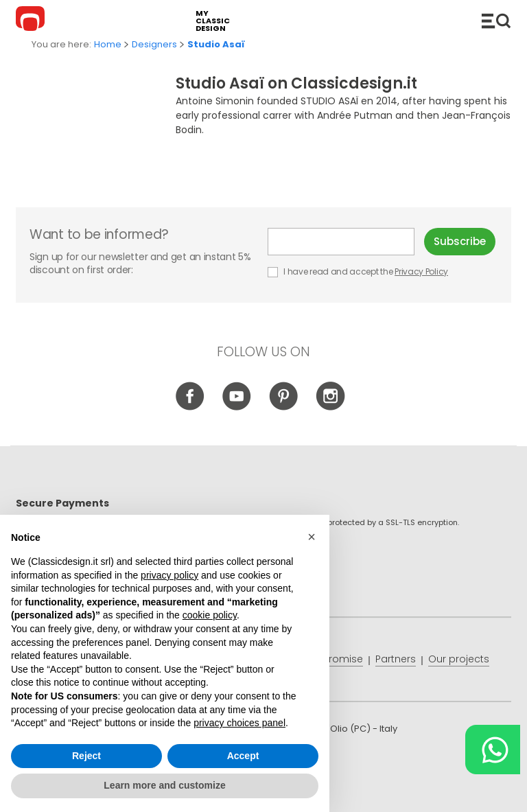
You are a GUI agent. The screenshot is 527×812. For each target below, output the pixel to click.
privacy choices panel (239, 723)
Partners (396, 659)
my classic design (213, 21)
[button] (312, 537)
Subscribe (460, 241)
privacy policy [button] (169, 575)
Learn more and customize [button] (164, 785)
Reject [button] (86, 756)
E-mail (341, 242)
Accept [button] (243, 756)
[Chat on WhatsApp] (493, 750)
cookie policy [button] (210, 615)
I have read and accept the (359, 271)
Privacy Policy (421, 271)
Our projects (459, 659)
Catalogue (496, 21)
